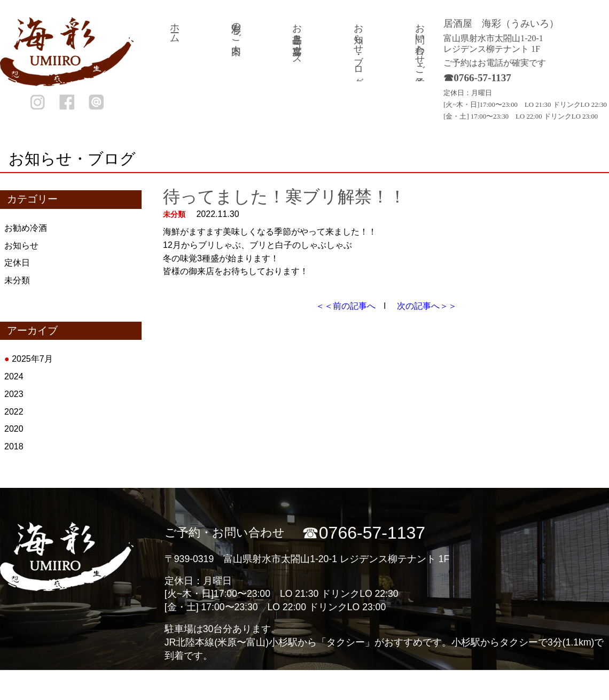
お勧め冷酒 (26, 228)
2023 (14, 394)
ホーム (175, 28)
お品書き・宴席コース (297, 38)
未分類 (17, 280)
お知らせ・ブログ (358, 49)
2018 (14, 446)
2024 (14, 376)
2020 (14, 429)
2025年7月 (32, 359)
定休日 (17, 263)
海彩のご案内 (236, 28)
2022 (14, 412)
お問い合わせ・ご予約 (420, 44)
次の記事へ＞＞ (427, 306)
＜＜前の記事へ (346, 306)
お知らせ (21, 246)
